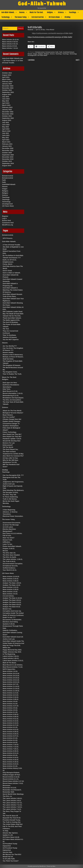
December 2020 (8, 148)
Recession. (7, 785)
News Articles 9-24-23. (11, 764)
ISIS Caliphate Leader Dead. (13, 312)
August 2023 (7, 94)
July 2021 (6, 133)
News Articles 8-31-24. (10, 44)
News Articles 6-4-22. (10, 740)
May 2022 (6, 127)
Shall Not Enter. (8, 359)
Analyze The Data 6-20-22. (12, 605)
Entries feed (6, 221)
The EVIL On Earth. (10, 557)
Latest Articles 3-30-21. (11, 658)
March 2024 (6, 79)
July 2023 (6, 97)
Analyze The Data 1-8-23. (12, 585)
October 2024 (7, 73)
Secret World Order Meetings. (13, 794)
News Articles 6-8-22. (10, 742)
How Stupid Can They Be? (12, 434)
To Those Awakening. (10, 497)
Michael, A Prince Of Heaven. (13, 357)
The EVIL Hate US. (9, 553)
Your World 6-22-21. (10, 570)
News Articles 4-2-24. (10, 704)
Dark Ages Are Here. (10, 383)
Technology (73, 54)
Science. (61, 12)
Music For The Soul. (36, 12)
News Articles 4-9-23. (10, 710)
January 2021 (7, 146)
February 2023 (7, 107)
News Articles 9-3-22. (10, 766)
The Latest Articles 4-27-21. (12, 803)
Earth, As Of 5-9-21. (10, 260)
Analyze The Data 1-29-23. (12, 583)
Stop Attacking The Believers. (13, 490)
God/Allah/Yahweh (69, 52)
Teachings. (73, 12)
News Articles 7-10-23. (11, 745)
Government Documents (12, 523)
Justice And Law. (9, 484)
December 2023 (8, 86)
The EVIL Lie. (7, 796)
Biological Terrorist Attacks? (13, 413)
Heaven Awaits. (8, 352)
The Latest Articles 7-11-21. (12, 805)
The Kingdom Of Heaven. (12, 365)
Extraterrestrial (40, 52)
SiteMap (67, 17)
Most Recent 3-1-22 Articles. (13, 665)
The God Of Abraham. (10, 322)
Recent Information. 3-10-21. (13, 393)
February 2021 (7, 144)
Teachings (59, 54)
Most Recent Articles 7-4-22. (13, 667)
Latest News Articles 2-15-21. (13, 661)
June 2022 (6, 125)
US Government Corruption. (13, 564)
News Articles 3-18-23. (11, 589)
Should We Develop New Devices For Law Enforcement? (12, 443)
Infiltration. (7, 542)
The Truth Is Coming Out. (12, 822)
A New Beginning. (9, 510)
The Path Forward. (9, 452)
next (77, 60)
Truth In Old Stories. (10, 499)
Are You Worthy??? (10, 346)
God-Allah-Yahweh (42, 4)
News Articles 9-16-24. (10, 42)
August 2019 (7, 166)
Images (35, 54)
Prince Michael (50, 30)
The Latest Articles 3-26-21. (12, 798)
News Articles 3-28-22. (11, 699)
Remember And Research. (12, 790)
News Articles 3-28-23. (11, 581)
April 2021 (6, 140)
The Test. (6, 329)
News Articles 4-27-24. (11, 706)
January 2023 (7, 110)
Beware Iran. (7, 609)
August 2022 (7, 120)
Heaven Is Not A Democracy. (13, 355)
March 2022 (6, 131)
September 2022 (8, 118)
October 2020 (7, 153)
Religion (41, 54)
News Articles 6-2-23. (10, 727)
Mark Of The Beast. (10, 663)
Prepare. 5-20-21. (9, 549)
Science (52, 54)
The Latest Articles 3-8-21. (12, 801)
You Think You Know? (11, 861)
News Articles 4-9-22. (10, 708)
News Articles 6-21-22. (11, 729)
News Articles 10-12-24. (11, 40)
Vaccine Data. (8, 852)
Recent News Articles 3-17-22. (13, 781)
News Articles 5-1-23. (10, 712)
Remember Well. (9, 792)
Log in (4, 218)
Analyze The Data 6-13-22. (12, 602)
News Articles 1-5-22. (10, 592)
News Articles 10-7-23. (11, 684)
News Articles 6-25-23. (11, 734)
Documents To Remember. (12, 620)
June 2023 (6, 99)
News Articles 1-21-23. (11, 587)
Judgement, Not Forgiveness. (13, 482)
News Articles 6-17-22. (11, 725)
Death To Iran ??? (9, 617)
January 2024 (7, 84)
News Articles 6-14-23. (11, 723)
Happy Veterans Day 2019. (12, 652)
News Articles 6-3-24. (10, 738)
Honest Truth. (8, 540)
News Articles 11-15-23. (11, 689)
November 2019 (8, 159)
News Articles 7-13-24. (10, 48)
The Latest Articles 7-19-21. (12, 807)
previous (31, 60)
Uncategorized (32, 55)
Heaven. (22, 12)
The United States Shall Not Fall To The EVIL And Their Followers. (13, 826)
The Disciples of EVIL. (11, 492)
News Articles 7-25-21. (11, 749)
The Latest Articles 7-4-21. (12, 809)
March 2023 (6, 105)
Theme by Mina (51, 866)
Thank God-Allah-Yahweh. (12, 318)
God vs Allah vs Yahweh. (12, 273)
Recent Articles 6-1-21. (11, 779)
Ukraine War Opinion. (10, 833)
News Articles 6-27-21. (11, 736)
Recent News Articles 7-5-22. (13, 783)
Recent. (5, 551)
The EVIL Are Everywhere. (12, 400)
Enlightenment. (8, 262)
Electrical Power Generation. (13, 516)
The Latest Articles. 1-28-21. (13, 559)
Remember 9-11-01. (10, 788)
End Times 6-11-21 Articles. (12, 533)
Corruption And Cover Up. (12, 611)
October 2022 (7, 116)
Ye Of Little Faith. (9, 859)
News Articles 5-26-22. (11, 714)
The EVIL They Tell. (10, 495)
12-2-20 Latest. (8, 527)
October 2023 (7, 90)
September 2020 (8, 155)
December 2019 (8, 157)
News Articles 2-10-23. (11, 579)
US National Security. (10, 566)
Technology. (6, 17)
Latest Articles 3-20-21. (11, 656)
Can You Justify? (9, 417)
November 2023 (8, 88)
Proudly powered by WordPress (37, 866)
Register (5, 216)
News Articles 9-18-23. (11, 762)
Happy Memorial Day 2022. (12, 650)
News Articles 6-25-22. (11, 732)
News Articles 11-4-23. (11, 693)
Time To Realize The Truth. (12, 374)
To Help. (6, 831)
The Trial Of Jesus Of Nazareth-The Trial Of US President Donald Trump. (12, 818)
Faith (57, 52)
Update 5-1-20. (8, 835)
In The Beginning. (9, 654)
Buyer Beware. (8, 415)
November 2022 (8, 114)
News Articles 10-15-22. (11, 678)
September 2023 (8, 92)
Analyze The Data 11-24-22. (12, 598)
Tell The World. (8, 447)
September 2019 (8, 163)
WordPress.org (8, 225)
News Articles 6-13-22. (11, 721)
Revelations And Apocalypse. (13, 398)
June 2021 (6, 135)
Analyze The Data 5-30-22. (12, 600)
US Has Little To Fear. (10, 458)
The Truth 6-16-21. (9, 561)
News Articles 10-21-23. (11, 682)
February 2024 (7, 82)
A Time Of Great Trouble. (12, 245)
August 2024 (7, 75)
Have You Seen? (9, 538)
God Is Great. (7, 271)
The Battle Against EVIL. (11, 320)
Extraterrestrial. (38, 17)
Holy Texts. (7, 389)
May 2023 (6, 101)
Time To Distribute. (10, 335)
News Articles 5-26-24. (11, 717)
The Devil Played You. (10, 449)
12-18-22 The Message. (11, 525)
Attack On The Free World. (12, 411)
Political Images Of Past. (12, 775)
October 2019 (7, 161)
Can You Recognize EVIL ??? (13, 475)
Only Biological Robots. (11, 773)
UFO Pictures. (8, 238)
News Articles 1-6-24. (10, 671)
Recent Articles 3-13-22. (11, 777)
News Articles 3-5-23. (10, 594)
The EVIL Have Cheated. (11, 555)
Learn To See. (8, 544)
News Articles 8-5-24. (10, 46)
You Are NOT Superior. (11, 340)
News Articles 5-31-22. (11, 719)
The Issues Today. (21, 17)
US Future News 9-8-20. (11, 837)
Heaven (30, 54)
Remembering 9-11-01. (11, 396)
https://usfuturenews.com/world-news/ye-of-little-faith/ (50, 37)
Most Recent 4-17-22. (10, 391)
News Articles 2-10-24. (11, 697)
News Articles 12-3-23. (11, 695)
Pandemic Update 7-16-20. (12, 439)
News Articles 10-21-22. (11, 680)
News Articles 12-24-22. (11, 577)
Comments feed (8, 223)
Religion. (50, 12)
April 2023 (6, 103)
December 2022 (8, 112)
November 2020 (8, 150)
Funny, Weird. (8, 264)
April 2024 (6, 77)
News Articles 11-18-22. (11, 691)
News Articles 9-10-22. (11, 757)
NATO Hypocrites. (9, 669)
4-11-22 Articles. (8, 596)
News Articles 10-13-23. (11, 676)
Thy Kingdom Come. (10, 372)
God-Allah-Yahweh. (8, 12)
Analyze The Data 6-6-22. (12, 607)
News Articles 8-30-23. (11, 751)
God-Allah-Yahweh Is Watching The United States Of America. (13, 290)
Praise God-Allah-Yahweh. (12, 546)
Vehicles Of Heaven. (10, 337)
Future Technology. (10, 432)
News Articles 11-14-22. (11, 686)
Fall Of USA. (7, 536)
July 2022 (6, 122)
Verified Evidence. (9, 568)
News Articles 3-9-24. (10, 701)
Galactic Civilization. (10, 630)
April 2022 (6, 129)
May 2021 (6, 138)
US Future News (54, 17)
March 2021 (6, 142)
